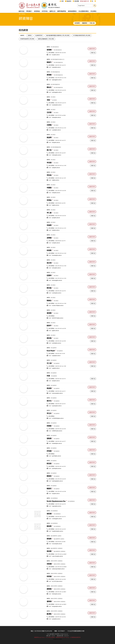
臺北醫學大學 (84, 1)
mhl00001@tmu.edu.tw (57, 438)
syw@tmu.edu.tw (56, 376)
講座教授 (85, 23)
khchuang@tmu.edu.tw (57, 288)
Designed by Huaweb (58, 639)
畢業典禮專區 (72, 11)
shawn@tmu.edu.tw (56, 75)
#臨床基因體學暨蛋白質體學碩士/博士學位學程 (58, 36)
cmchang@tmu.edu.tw (57, 526)
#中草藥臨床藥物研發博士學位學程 (82, 36)
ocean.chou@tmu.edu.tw (57, 564)
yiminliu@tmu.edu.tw (57, 476)
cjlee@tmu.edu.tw (56, 175)
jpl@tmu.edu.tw (56, 338)
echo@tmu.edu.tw (56, 250)
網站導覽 (76, 1)
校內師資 (77, 23)
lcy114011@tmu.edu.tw (57, 589)
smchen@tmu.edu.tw (57, 300)
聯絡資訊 (68, 1)
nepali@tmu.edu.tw (56, 363)
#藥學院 (22, 36)
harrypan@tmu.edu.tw (57, 614)
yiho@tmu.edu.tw (56, 388)
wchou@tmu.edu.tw (56, 275)
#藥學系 (30, 36)
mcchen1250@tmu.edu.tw (58, 313)
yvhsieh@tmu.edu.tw (57, 351)
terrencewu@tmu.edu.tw (57, 401)
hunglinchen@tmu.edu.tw (58, 539)
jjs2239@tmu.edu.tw (57, 464)
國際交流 (52, 11)
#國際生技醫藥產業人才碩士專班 (46, 39)
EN (92, 1)
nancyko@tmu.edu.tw (57, 112)
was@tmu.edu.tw (56, 501)
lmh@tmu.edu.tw (56, 238)
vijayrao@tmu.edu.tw (57, 514)
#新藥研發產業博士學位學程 (27, 39)
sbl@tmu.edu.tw (56, 188)
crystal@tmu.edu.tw (56, 138)
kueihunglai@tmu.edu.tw (57, 489)
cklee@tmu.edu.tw (56, 200)
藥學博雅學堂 (62, 11)
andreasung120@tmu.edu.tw (58, 576)
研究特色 (45, 11)
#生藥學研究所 (39, 36)
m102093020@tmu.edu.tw (58, 426)
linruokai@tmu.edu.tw (57, 263)
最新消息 (21, 11)
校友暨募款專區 (84, 11)
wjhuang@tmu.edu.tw (57, 87)
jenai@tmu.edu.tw (56, 225)
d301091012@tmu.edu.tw (58, 326)
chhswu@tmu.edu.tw (57, 163)
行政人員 (92, 23)
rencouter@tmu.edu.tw (57, 551)
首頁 (62, 1)
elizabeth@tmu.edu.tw (57, 451)
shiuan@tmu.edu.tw (56, 125)
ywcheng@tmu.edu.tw (57, 100)
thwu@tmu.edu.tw (56, 150)
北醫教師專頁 (92, 49)
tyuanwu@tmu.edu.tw (57, 413)
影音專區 (94, 11)
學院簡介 (29, 11)
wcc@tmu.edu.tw (56, 55)
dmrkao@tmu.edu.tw (57, 601)
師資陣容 (37, 11)
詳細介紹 (93, 53)
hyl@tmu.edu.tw (56, 213)
